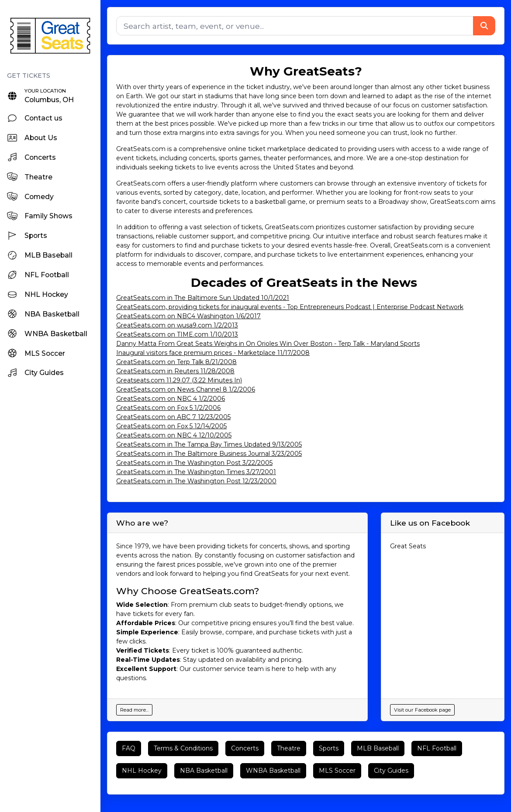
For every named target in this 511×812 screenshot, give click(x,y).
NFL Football (437, 748)
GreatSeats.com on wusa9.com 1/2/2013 (177, 325)
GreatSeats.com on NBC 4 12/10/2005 (174, 435)
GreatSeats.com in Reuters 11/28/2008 (175, 371)
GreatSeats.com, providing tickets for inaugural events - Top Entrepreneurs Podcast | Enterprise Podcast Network (290, 307)
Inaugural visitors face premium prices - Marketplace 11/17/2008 (213, 353)
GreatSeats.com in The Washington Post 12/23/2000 (196, 481)
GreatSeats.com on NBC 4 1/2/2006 (171, 399)
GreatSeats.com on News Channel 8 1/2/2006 (186, 389)
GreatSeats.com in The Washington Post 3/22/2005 (194, 463)
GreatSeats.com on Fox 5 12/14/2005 (171, 426)
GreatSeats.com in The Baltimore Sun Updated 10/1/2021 (203, 298)
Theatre (289, 748)
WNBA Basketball (273, 771)
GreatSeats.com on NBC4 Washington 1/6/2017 (188, 316)
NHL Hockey (142, 771)
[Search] (295, 26)
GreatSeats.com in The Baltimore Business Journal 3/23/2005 (209, 454)
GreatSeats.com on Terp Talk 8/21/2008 (176, 362)
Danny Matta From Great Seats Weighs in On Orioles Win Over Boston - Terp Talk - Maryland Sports (268, 344)
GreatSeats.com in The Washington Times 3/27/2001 (196, 472)
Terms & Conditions (183, 748)
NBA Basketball (204, 771)
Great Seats (408, 546)
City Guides (391, 771)
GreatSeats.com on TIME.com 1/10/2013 (177, 334)
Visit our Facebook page (422, 710)
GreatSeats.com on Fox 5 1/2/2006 (168, 408)
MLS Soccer (337, 771)
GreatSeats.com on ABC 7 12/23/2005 (173, 417)
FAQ (129, 748)
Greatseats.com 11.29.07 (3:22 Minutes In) (179, 380)
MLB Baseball (378, 748)
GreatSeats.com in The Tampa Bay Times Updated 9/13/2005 (209, 444)
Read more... (134, 710)
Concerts (245, 748)
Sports (329, 748)
